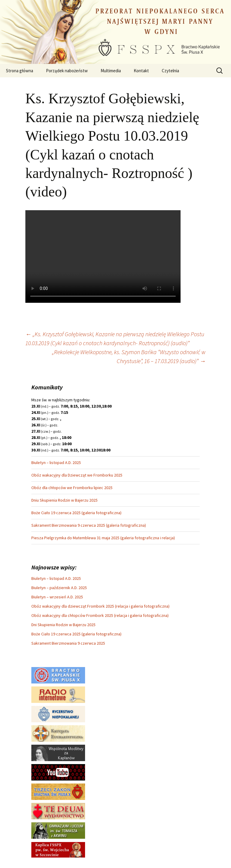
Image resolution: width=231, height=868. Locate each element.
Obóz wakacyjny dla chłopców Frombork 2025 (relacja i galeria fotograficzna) (100, 615)
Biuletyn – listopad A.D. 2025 (56, 463)
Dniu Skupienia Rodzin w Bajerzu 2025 (64, 500)
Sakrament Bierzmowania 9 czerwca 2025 (68, 643)
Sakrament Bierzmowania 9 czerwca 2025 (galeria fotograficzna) (89, 525)
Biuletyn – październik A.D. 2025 (59, 588)
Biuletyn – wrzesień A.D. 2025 (57, 597)
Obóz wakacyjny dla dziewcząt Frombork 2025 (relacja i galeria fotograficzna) (100, 606)
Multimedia (111, 71)
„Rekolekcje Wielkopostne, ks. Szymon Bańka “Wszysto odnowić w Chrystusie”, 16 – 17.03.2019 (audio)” (129, 356)
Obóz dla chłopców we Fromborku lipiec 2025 (72, 488)
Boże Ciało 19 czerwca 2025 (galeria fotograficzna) (76, 513)
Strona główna (20, 71)
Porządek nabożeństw (67, 71)
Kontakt (141, 71)
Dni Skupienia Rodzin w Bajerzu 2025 (63, 625)
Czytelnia (170, 71)
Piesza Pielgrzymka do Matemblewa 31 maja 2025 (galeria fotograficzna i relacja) (103, 538)
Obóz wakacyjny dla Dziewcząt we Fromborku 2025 (77, 475)
